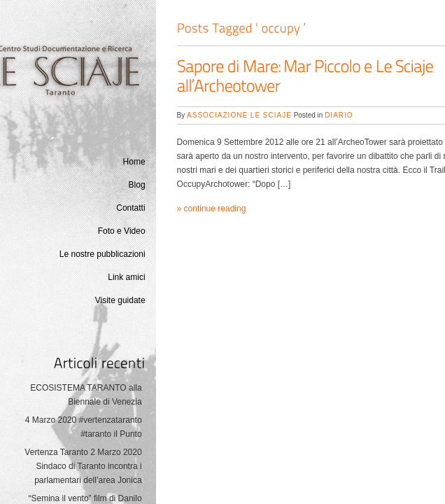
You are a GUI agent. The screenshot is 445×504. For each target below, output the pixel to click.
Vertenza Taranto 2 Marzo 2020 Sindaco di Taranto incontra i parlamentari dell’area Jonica (83, 466)
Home (134, 162)
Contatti (130, 208)
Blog (137, 185)
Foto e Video (122, 231)
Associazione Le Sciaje (239, 115)
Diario (339, 115)
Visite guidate (120, 300)
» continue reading (212, 209)
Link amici (126, 277)
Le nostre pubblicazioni (103, 254)
